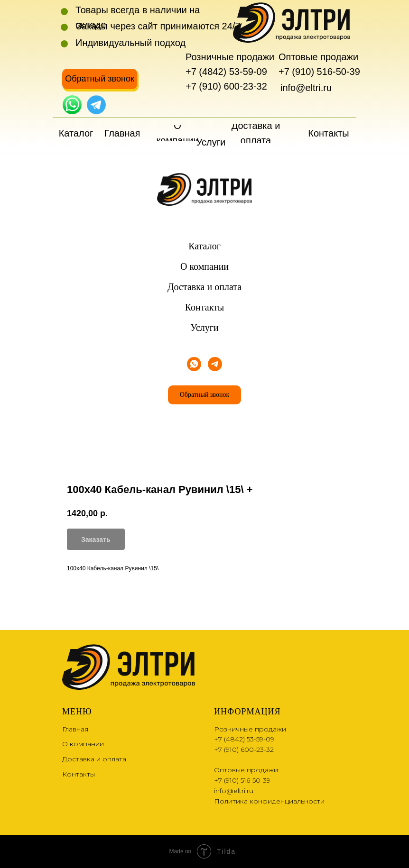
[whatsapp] (194, 364)
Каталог (204, 246)
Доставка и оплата (204, 287)
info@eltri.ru (306, 88)
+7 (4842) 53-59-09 (226, 72)
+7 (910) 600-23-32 (226, 86)
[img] (72, 105)
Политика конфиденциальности (269, 801)
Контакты (205, 307)
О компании (204, 266)
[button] (100, 79)
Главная (75, 729)
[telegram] (215, 364)
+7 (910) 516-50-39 (319, 72)
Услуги (204, 328)
